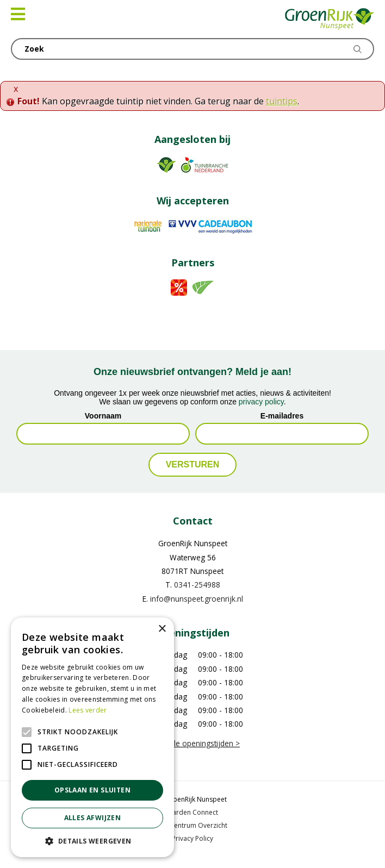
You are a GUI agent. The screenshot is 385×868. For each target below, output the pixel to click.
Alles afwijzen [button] (93, 818)
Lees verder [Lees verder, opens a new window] (88, 710)
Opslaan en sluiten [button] (92, 790)
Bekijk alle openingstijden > (192, 743)
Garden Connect (193, 812)
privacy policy (261, 402)
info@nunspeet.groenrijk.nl (197, 599)
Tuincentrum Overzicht (192, 825)
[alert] (92, 737)
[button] (92, 841)
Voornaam (103, 416)
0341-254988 (197, 585)
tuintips (282, 101)
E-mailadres (282, 416)
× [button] (162, 629)
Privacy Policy (192, 838)
